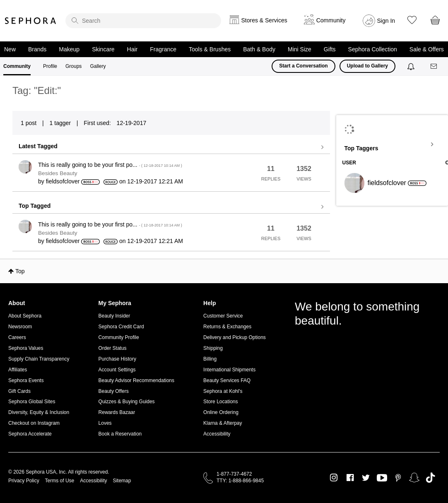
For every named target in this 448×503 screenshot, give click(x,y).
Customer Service (223, 316)
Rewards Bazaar (117, 412)
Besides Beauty (58, 173)
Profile (50, 66)
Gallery (98, 66)
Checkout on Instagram (34, 423)
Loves (105, 423)
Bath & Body (259, 49)
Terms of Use (60, 481)
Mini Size (300, 49)
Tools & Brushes (210, 49)
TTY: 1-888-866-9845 (240, 481)
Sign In (386, 21)
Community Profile (119, 337)
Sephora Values (26, 348)
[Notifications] (412, 66)
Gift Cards (19, 391)
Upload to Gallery (367, 66)
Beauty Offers (114, 391)
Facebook (350, 478)
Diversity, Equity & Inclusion (39, 412)
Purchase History (117, 359)
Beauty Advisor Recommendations (136, 380)
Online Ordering (221, 412)
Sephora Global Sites (32, 402)
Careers (17, 337)
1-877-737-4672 (234, 474)
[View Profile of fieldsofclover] (63, 181)
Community (17, 66)
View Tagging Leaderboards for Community (392, 144)
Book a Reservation (120, 434)
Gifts (330, 49)
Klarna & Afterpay (223, 423)
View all (171, 147)
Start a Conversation (303, 66)
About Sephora (25, 316)
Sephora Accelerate (30, 434)
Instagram (334, 478)
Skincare (103, 49)
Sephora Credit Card (121, 327)
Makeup (69, 49)
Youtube (382, 478)
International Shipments (229, 370)
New (10, 49)
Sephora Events (26, 380)
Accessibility (217, 434)
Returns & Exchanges (227, 327)
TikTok (430, 478)
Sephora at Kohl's (223, 391)
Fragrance (163, 49)
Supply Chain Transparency (39, 359)
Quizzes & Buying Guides (127, 402)
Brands (37, 49)
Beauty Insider (114, 316)
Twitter (366, 478)
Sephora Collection (373, 49)
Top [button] (20, 271)
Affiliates (18, 370)
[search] (143, 21)
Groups (73, 66)
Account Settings (117, 370)
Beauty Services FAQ (227, 380)
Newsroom (20, 327)
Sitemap (122, 481)
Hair (132, 49)
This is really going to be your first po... (110, 165)
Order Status (113, 348)
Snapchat (414, 478)
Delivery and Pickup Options (235, 337)
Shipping (213, 348)
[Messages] (434, 66)
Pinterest (398, 478)
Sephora (31, 21)
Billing (210, 359)
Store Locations (220, 402)
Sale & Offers (427, 49)
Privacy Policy (24, 481)
